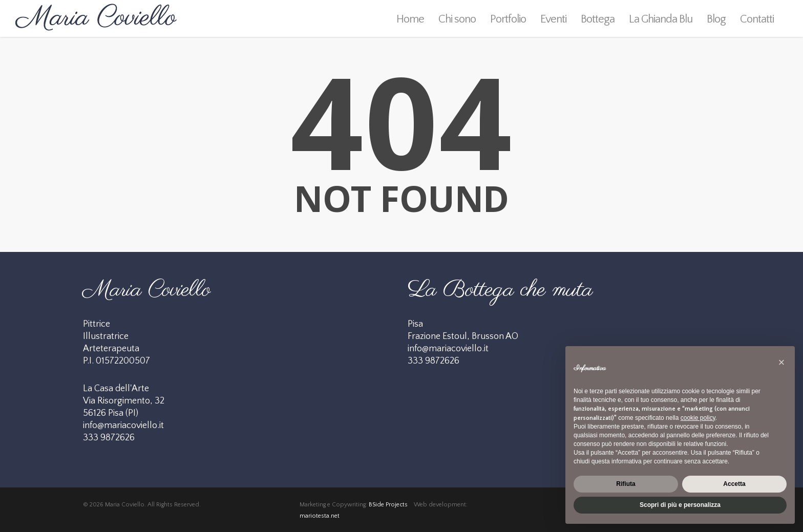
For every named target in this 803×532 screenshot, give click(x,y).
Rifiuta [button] (626, 484)
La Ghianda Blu (661, 19)
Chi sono (457, 19)
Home (410, 19)
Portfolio (508, 19)
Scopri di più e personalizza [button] (680, 505)
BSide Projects (388, 505)
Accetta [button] (734, 484)
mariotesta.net (320, 516)
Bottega (598, 19)
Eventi (553, 19)
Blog (716, 19)
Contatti (757, 19)
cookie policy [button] (698, 418)
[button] (781, 363)
